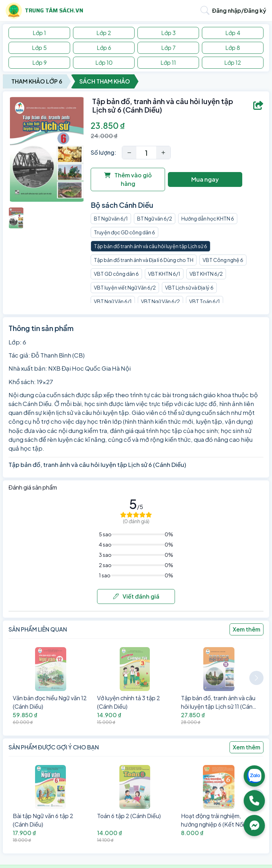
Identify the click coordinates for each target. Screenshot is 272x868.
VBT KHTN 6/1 (164, 274)
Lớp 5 (39, 48)
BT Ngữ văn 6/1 (111, 218)
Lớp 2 (104, 33)
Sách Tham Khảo (105, 81)
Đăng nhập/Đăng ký (239, 10)
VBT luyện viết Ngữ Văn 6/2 (125, 287)
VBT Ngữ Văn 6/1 (113, 301)
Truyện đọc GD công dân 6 (124, 232)
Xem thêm (246, 629)
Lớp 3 (168, 33)
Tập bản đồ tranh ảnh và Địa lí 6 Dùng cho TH (144, 260)
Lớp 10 (104, 62)
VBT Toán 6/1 (205, 301)
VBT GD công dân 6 (116, 274)
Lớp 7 (168, 48)
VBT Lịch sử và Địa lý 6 (189, 287)
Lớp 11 (168, 62)
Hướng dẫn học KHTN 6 (208, 218)
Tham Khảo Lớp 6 (37, 81)
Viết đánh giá (136, 596)
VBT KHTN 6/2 (206, 274)
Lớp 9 (39, 62)
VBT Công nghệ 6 (223, 260)
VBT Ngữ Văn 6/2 (160, 301)
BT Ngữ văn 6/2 (155, 218)
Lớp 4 (233, 33)
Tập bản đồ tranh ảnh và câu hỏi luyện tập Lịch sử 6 (151, 246)
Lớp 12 (233, 62)
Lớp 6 (104, 48)
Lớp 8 (233, 48)
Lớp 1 (39, 33)
